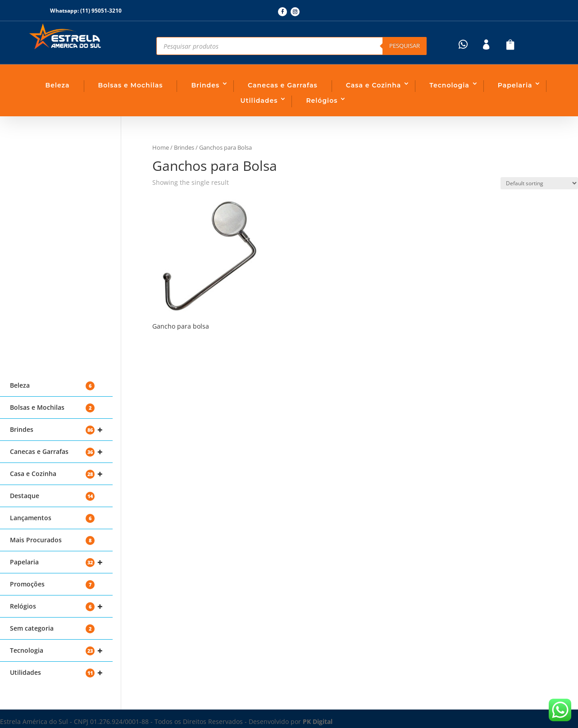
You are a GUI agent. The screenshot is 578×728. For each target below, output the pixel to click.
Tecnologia (449, 85)
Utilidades (259, 101)
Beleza (58, 85)
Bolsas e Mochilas (131, 85)
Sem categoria (52, 629)
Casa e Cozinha (374, 85)
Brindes (205, 85)
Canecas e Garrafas (283, 85)
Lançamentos (52, 518)
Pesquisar (405, 46)
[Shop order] (539, 183)
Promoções (52, 584)
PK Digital (318, 721)
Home (161, 147)
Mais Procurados (52, 540)
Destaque (52, 496)
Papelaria (515, 85)
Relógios (322, 101)
